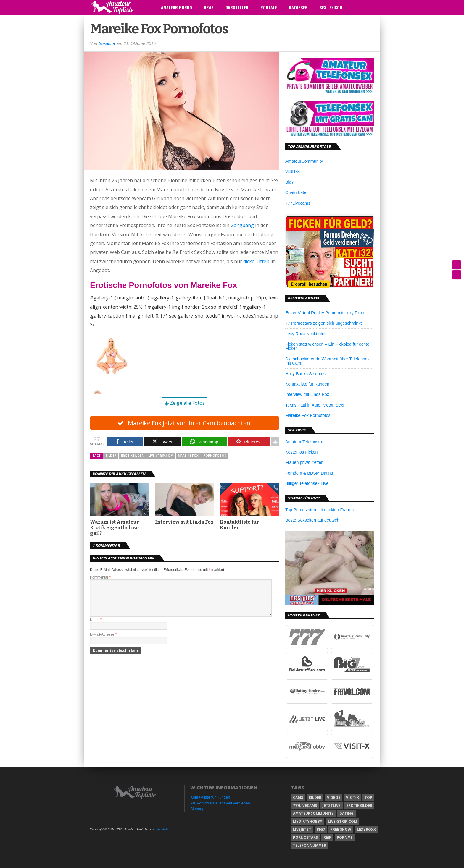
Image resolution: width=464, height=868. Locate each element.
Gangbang (242, 225)
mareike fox (188, 456)
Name (96, 627)
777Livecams (298, 203)
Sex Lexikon (331, 7)
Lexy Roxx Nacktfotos (306, 334)
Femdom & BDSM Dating (309, 473)
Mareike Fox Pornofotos (308, 415)
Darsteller (237, 7)
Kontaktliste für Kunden (240, 525)
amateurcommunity (313, 813)
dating (347, 813)
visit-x (352, 797)
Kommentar (100, 578)
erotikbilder (132, 456)
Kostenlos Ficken (302, 452)
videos (334, 797)
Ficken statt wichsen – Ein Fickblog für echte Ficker (327, 346)
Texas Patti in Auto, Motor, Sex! (315, 405)
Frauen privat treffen (304, 462)
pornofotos (215, 456)
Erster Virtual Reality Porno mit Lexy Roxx (325, 313)
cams (298, 797)
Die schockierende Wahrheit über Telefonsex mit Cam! (327, 361)
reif (327, 837)
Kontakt (163, 829)
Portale (269, 7)
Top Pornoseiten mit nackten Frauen (319, 510)
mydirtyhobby (308, 821)
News (209, 7)
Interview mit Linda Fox (184, 522)
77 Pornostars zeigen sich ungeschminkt (323, 323)
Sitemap (197, 809)
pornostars (305, 837)
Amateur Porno (177, 7)
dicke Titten (256, 261)
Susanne (107, 43)
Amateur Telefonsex (304, 442)
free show (341, 829)
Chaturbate (296, 192)
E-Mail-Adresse (103, 642)
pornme (345, 837)
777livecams (305, 805)
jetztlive (332, 805)
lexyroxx (366, 829)
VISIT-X (293, 171)
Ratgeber (298, 7)
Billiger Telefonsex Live (307, 483)
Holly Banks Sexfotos (305, 374)
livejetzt (302, 829)
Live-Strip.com (161, 456)
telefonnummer (310, 845)
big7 (321, 829)
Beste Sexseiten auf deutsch (312, 520)
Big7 (290, 182)
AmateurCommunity (304, 161)
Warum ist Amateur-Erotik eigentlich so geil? (116, 528)
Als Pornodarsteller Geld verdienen (220, 803)
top (368, 797)
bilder (111, 456)
